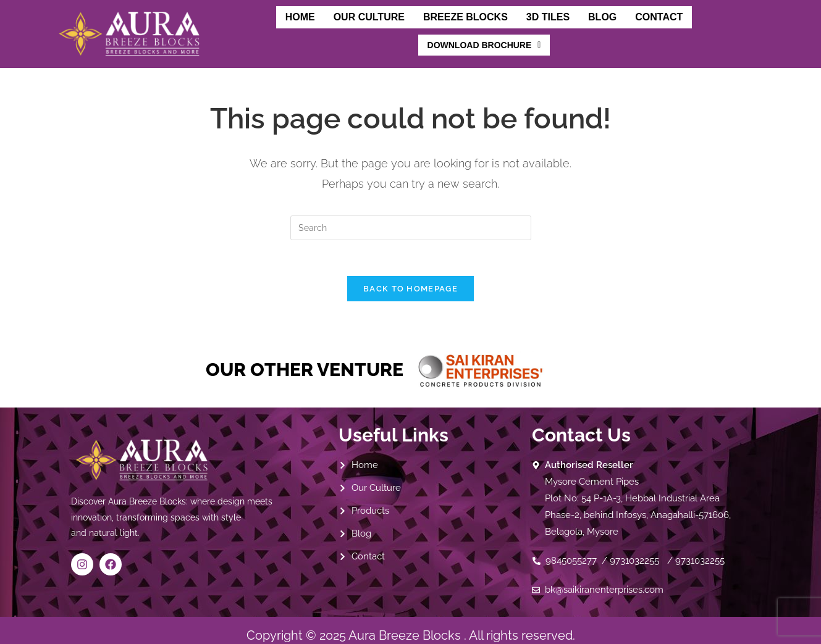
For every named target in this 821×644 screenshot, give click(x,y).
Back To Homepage (410, 278)
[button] (689, 28)
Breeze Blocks (396, 26)
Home (233, 26)
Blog (531, 26)
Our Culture (301, 26)
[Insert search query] (411, 216)
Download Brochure (689, 28)
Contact (587, 26)
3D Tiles (478, 26)
